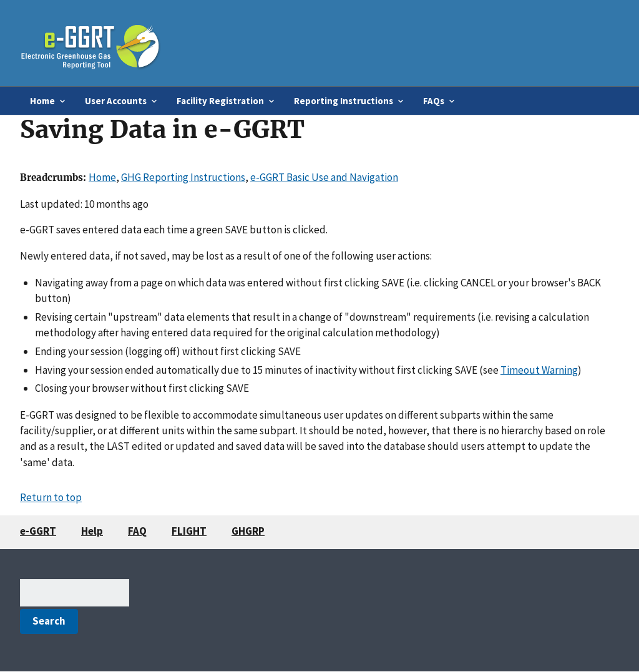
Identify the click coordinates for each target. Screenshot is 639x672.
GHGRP (248, 531)
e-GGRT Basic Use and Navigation (324, 177)
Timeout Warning (539, 370)
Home (102, 177)
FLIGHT (189, 531)
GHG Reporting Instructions (183, 177)
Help (92, 531)
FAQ (137, 531)
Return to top (51, 497)
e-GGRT (38, 531)
